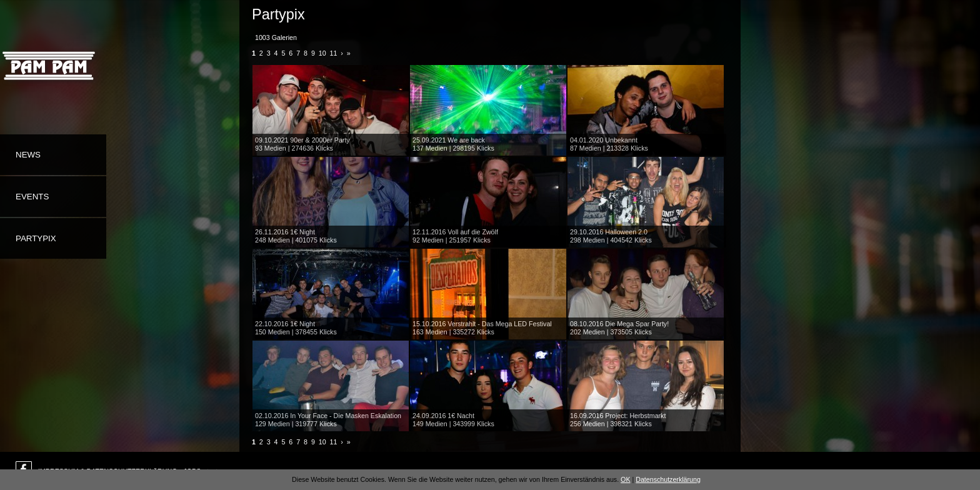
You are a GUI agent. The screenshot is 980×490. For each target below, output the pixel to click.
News (28, 155)
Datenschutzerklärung (668, 479)
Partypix (36, 238)
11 (334, 53)
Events (32, 197)
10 (322, 53)
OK (625, 479)
